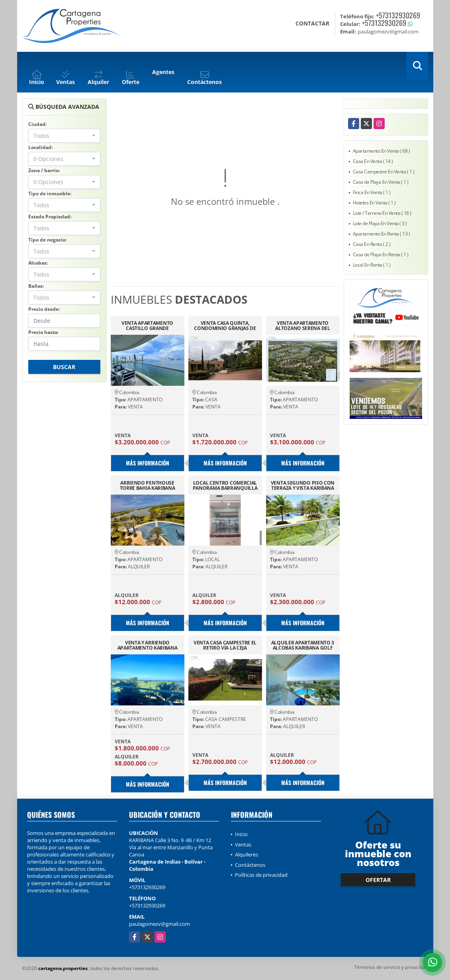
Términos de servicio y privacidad (391, 967)
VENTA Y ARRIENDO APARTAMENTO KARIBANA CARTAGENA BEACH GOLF (148, 645)
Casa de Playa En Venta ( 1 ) (381, 182)
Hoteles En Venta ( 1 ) (374, 203)
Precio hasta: (43, 332)
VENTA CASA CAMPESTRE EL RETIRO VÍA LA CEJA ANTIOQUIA (225, 645)
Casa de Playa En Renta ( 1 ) (381, 254)
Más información (148, 463)
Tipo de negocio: (47, 240)
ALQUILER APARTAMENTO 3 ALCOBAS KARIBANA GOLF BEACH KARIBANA (303, 645)
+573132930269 (398, 15)
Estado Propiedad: (50, 217)
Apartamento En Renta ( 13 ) (382, 234)
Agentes (163, 72)
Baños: (36, 286)
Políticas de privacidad (261, 875)
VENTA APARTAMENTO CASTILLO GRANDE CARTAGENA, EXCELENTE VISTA (148, 326)
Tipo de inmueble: (50, 193)
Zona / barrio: (44, 170)
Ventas (243, 844)
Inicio (241, 834)
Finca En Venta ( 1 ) (372, 192)
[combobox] (64, 136)
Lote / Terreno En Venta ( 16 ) (382, 213)
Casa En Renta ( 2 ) (372, 244)
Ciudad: (37, 124)
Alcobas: (38, 263)
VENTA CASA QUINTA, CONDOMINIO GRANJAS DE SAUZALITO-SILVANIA (225, 326)
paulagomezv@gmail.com (159, 924)
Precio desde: (44, 309)
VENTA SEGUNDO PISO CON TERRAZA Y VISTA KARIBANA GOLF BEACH (303, 485)
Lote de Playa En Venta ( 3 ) (380, 223)
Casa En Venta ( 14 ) (373, 161)
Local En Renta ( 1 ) (372, 265)
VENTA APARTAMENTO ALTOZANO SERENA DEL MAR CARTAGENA (302, 326)
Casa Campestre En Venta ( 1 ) (384, 172)
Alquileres (247, 854)
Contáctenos (250, 865)
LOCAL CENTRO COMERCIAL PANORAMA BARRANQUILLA (225, 485)
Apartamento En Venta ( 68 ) (382, 151)
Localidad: (40, 147)
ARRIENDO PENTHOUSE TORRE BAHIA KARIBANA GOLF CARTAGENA (148, 485)
